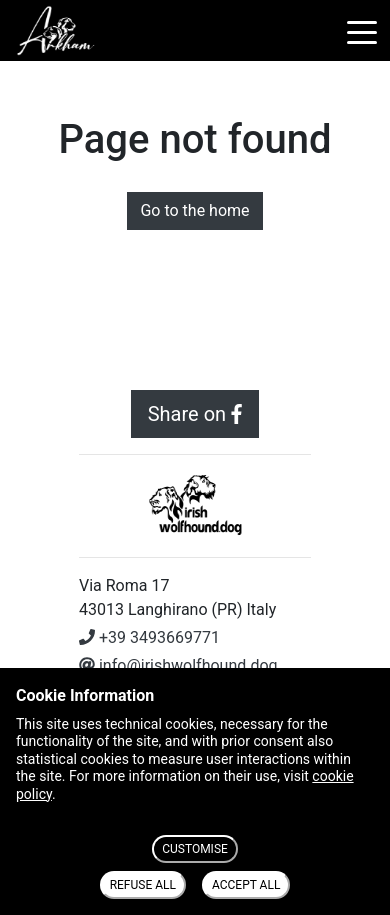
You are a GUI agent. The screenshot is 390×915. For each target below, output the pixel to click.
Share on (195, 414)
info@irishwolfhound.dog (178, 665)
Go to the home (194, 210)
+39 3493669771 (149, 637)
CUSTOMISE (195, 849)
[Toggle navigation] (362, 31)
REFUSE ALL (143, 885)
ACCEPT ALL (246, 885)
